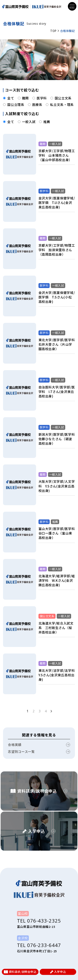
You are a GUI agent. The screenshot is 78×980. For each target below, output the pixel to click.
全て (9, 98)
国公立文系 (61, 98)
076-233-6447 (44, 945)
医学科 (40, 98)
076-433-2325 (44, 921)
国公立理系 (14, 105)
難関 (23, 98)
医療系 (35, 105)
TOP (53, 31)
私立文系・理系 (60, 105)
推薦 (45, 122)
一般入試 (27, 122)
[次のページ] (51, 711)
